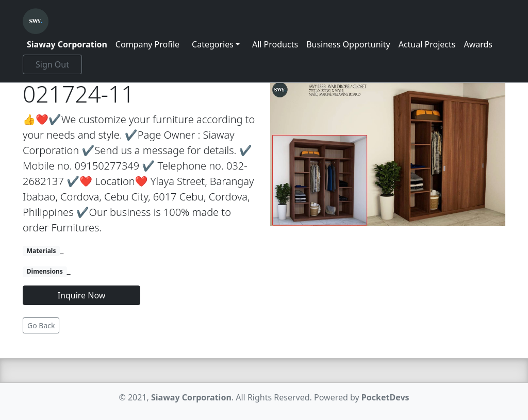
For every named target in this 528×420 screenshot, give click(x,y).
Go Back (41, 325)
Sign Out (52, 64)
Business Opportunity (348, 44)
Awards (478, 44)
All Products (275, 44)
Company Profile (147, 44)
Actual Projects (427, 44)
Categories (213, 44)
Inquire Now (82, 295)
